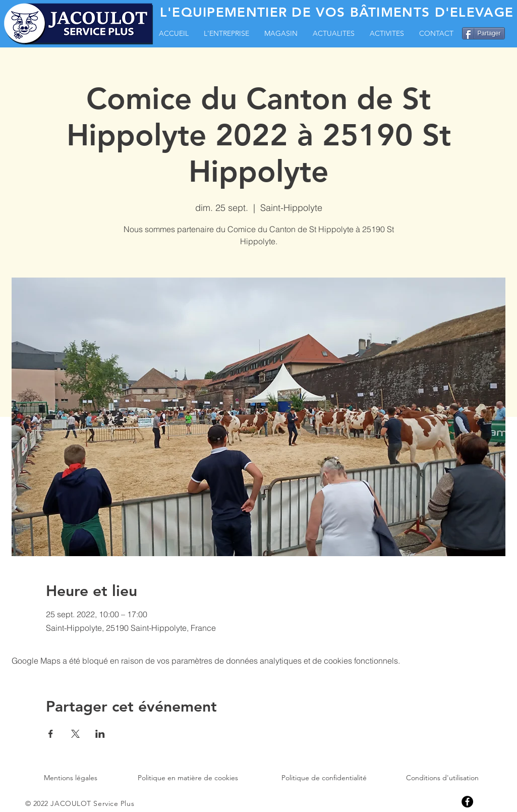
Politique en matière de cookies (188, 778)
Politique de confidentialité (324, 778)
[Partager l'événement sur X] (75, 734)
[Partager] (483, 33)
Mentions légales (71, 778)
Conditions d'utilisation (442, 778)
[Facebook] (467, 802)
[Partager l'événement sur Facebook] (51, 734)
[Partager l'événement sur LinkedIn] (100, 734)
